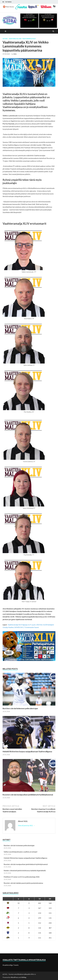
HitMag (24, 977)
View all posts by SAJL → (26, 825)
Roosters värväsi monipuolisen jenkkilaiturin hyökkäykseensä (28, 795)
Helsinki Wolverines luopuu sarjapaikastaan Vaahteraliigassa (27, 752)
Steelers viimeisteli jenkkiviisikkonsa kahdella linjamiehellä (25, 870)
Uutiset (5, 39)
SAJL (15, 54)
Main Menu (6, 31)
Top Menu (8, 2)
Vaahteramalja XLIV (29, 39)
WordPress (15, 977)
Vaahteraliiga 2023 (15, 39)
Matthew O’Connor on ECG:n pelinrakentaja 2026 (22, 877)
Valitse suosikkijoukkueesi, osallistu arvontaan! (21, 852)
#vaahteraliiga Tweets (11, 965)
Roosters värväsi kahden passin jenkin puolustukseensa (23, 883)
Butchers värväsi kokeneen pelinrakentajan (20, 708)
